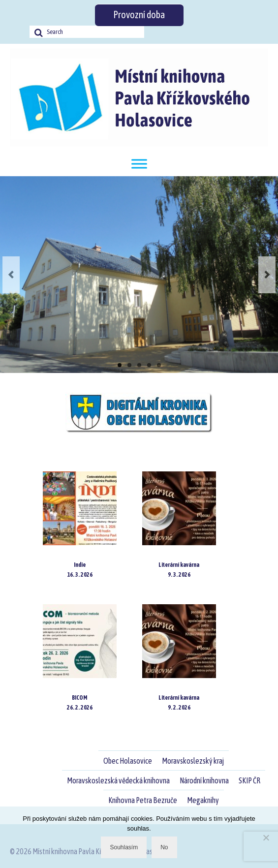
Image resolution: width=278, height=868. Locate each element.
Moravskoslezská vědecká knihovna (118, 780)
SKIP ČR (249, 780)
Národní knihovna (204, 780)
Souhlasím (124, 847)
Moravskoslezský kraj (193, 761)
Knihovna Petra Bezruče (143, 800)
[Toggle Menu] (139, 164)
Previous (11, 275)
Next (267, 275)
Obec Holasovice (128, 761)
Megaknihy (203, 800)
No (164, 847)
